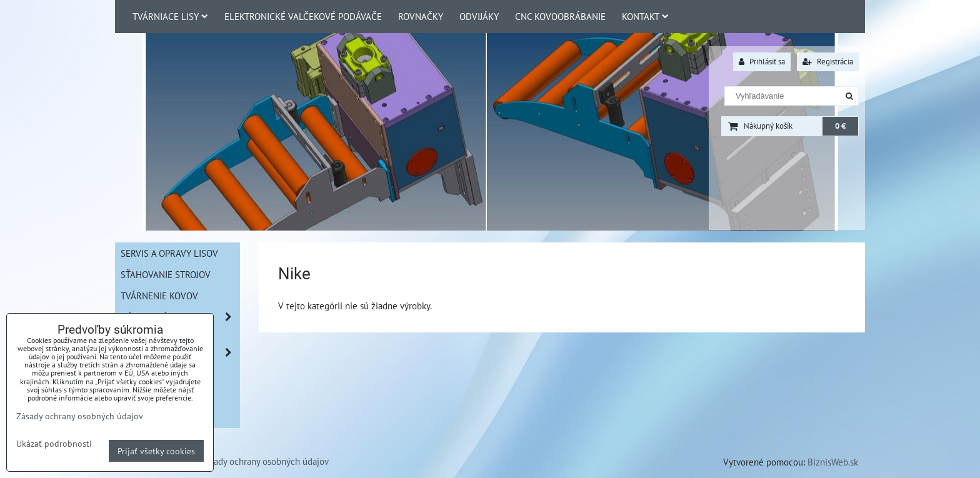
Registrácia (828, 62)
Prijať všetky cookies (156, 451)
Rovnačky (421, 16)
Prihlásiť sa (762, 62)
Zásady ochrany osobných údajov (265, 461)
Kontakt (645, 16)
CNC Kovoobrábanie (560, 16)
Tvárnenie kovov (159, 296)
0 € (840, 126)
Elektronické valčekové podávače (303, 16)
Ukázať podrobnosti (54, 444)
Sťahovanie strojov (166, 274)
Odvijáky (479, 16)
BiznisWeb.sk (833, 462)
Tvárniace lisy (170, 16)
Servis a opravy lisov (169, 253)
